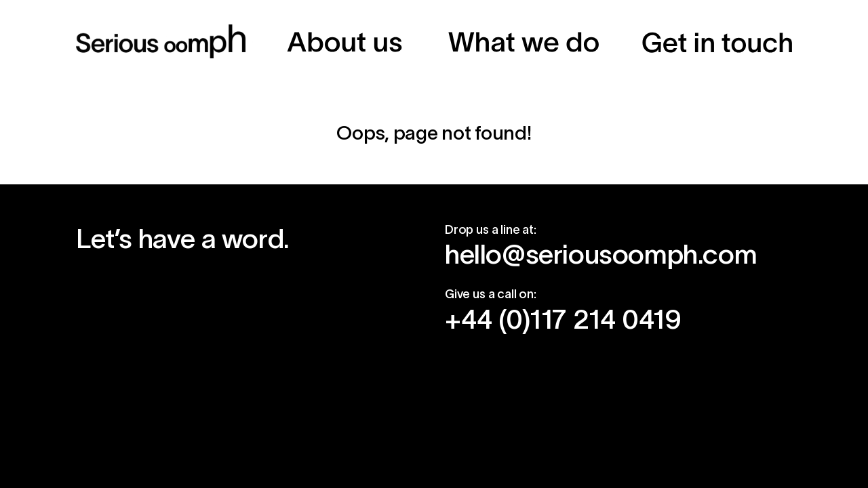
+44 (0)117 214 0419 (563, 319)
